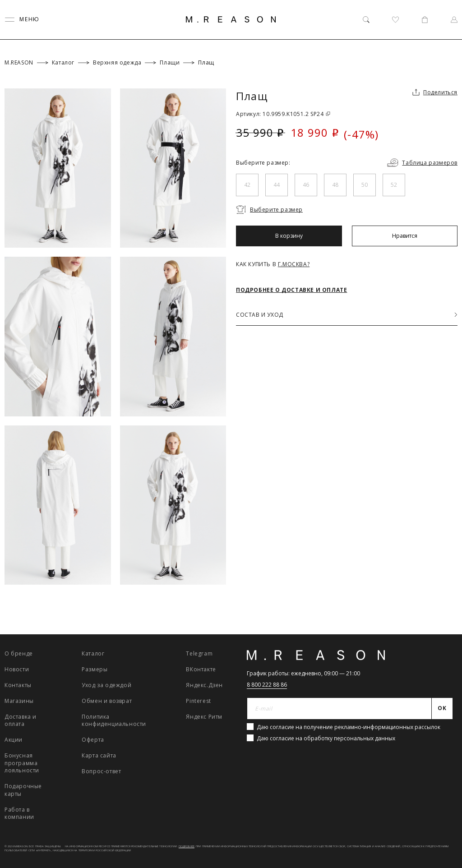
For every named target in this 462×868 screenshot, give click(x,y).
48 (335, 185)
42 (247, 185)
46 (306, 185)
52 (394, 185)
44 (277, 185)
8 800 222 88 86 (267, 685)
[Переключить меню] (22, 20)
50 (365, 185)
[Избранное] (395, 20)
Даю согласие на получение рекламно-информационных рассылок (349, 727)
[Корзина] (425, 20)
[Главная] (231, 19)
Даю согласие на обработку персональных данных (326, 738)
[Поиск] (366, 20)
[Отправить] (442, 709)
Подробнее (187, 846)
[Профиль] (454, 20)
